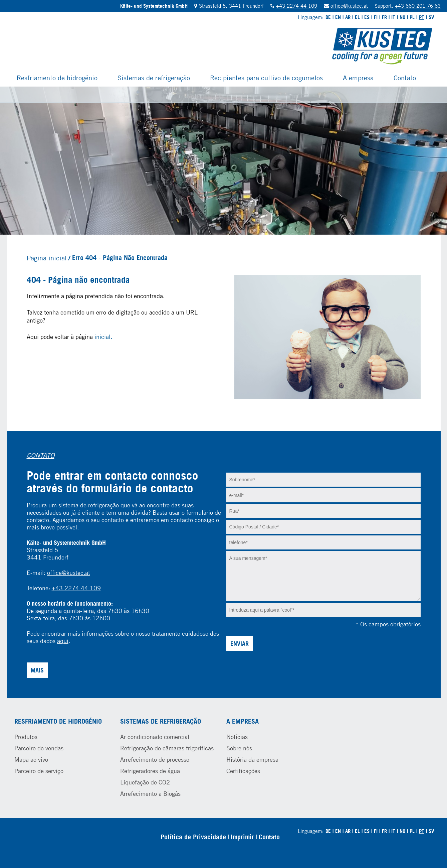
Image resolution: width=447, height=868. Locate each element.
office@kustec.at (349, 6)
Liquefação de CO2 (145, 782)
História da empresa (252, 759)
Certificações (243, 771)
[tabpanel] (223, 161)
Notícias (237, 737)
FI (376, 17)
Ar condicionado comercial (155, 737)
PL (412, 17)
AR (348, 17)
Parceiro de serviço (39, 771)
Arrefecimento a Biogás (150, 793)
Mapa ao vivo (31, 759)
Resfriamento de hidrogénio (57, 78)
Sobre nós (239, 748)
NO (402, 17)
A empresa (358, 78)
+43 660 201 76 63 (418, 6)
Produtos (26, 737)
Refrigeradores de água (150, 771)
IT (393, 17)
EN (338, 17)
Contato (405, 78)
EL (357, 17)
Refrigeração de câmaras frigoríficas (167, 748)
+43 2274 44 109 (297, 6)
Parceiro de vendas (39, 748)
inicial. (103, 337)
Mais (37, 670)
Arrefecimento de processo (155, 759)
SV (431, 17)
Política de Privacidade (193, 837)
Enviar (240, 643)
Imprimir (242, 837)
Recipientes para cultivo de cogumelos (266, 78)
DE (328, 17)
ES (367, 17)
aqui (63, 641)
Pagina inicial (47, 258)
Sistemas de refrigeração (154, 78)
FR (384, 17)
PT (422, 17)
